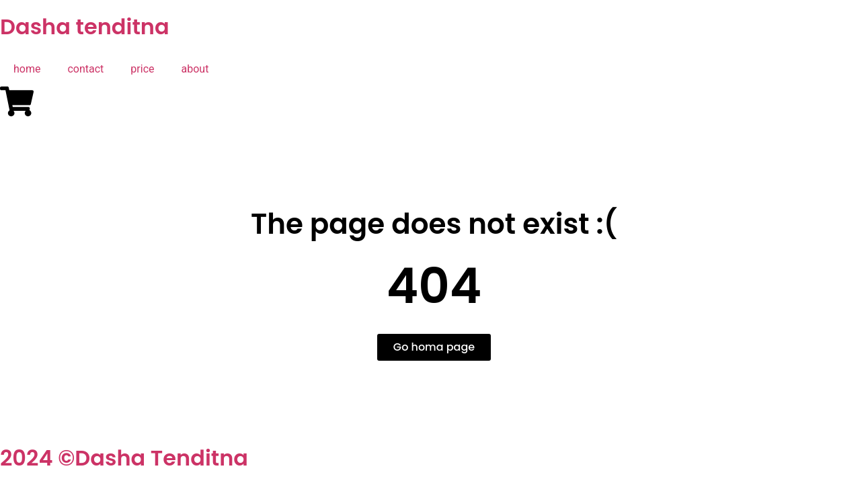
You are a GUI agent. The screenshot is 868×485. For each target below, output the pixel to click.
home (27, 69)
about (195, 69)
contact (85, 69)
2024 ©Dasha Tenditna (124, 458)
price (142, 69)
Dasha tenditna (85, 27)
